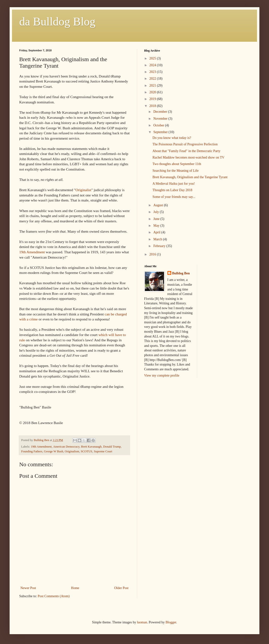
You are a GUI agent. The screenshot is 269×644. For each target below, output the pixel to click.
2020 (153, 92)
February (160, 246)
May (157, 226)
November (161, 119)
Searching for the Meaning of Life (176, 171)
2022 (153, 79)
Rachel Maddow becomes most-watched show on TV (188, 157)
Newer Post (28, 588)
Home (75, 588)
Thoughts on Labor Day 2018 (172, 190)
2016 (153, 254)
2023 (153, 72)
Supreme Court (103, 451)
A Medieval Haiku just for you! (174, 184)
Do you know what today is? (172, 138)
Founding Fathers (32, 451)
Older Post (122, 588)
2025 (153, 58)
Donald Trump (112, 447)
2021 (153, 86)
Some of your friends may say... (174, 197)
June (157, 219)
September (161, 132)
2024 (153, 65)
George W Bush (54, 451)
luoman (142, 622)
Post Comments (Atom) (54, 596)
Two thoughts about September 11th (177, 164)
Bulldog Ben (181, 273)
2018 (153, 106)
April (157, 232)
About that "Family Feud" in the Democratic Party (186, 151)
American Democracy (66, 447)
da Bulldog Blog (57, 21)
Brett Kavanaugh (91, 447)
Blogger (171, 622)
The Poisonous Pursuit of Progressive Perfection (185, 144)
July (156, 212)
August (159, 205)
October (159, 125)
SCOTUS (86, 451)
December (161, 112)
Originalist (83, 190)
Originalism (72, 451)
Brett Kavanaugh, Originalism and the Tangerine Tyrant (190, 177)
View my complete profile (162, 375)
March (158, 239)
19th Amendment (32, 252)
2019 (153, 99)
